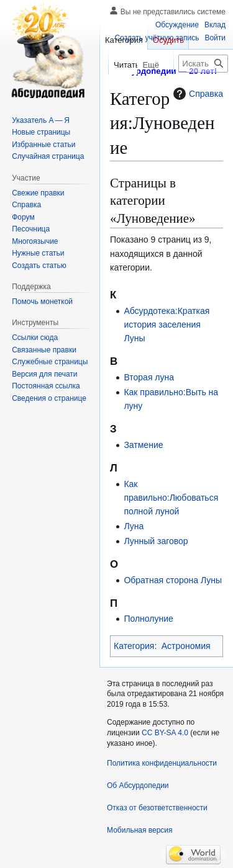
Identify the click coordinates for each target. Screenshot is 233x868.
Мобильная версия (140, 830)
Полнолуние (148, 619)
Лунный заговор (156, 541)
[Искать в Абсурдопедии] (203, 64)
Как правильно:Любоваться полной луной (171, 498)
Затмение (143, 445)
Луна (134, 526)
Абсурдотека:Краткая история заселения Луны (167, 325)
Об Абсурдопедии (138, 785)
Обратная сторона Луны (173, 580)
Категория (134, 646)
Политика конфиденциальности (162, 763)
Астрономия (186, 646)
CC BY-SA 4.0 (165, 733)
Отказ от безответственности (157, 808)
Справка (197, 94)
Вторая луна (149, 377)
